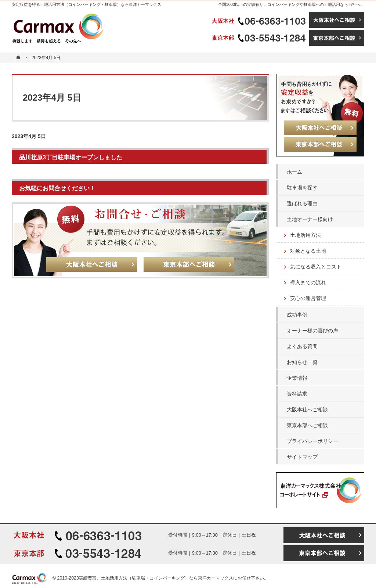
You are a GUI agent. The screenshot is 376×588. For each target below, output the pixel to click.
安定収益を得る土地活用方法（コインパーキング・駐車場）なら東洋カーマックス (86, 4)
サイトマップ (302, 457)
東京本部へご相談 (307, 425)
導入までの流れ (308, 282)
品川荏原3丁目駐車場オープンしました (71, 157)
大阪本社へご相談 (307, 410)
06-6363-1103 (260, 20)
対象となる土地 (308, 251)
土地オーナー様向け (310, 219)
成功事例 (297, 315)
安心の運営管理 (308, 298)
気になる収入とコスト (316, 267)
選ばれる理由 (302, 203)
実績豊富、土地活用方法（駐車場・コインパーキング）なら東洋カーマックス (156, 578)
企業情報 (297, 378)
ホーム (294, 172)
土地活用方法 (305, 235)
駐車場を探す (302, 188)
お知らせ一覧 (302, 362)
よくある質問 (302, 346)
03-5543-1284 (260, 38)
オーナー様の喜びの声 (312, 331)
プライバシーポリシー (312, 441)
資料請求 (297, 394)
